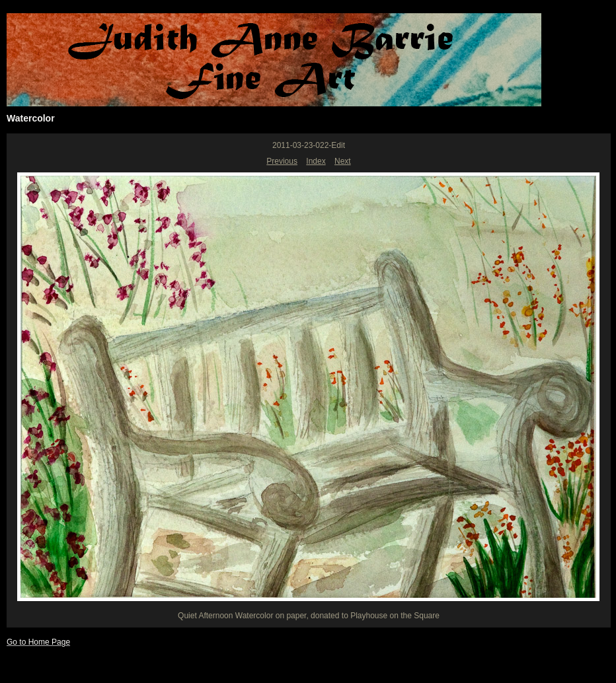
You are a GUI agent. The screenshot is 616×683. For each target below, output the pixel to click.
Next (343, 161)
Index (316, 161)
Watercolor (31, 118)
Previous (282, 161)
